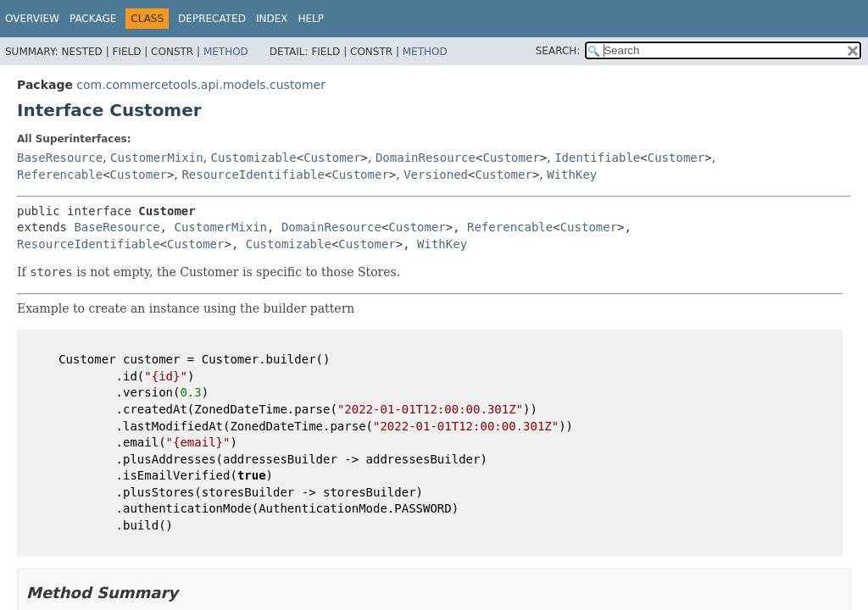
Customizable (254, 158)
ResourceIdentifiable (253, 175)
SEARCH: (558, 51)
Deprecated (212, 19)
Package (93, 19)
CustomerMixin (157, 158)
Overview (32, 19)
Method (226, 52)
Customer (332, 158)
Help (311, 19)
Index (272, 19)
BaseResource (60, 158)
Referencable (60, 175)
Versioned (436, 175)
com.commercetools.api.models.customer (201, 85)
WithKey (572, 175)
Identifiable (597, 158)
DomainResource (426, 158)
